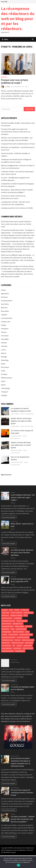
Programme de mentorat (9, 637)
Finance (4, 332)
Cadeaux (4, 315)
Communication (7, 318)
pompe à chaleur (13, 635)
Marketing (5, 360)
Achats (3, 290)
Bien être (4, 308)
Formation (5, 336)
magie (12, 629)
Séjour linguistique (7, 648)
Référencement (7, 378)
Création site (6, 322)
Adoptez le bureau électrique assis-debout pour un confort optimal (21, 445)
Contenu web (6, 613)
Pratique (4, 374)
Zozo (8, 87)
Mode (3, 364)
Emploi (4, 325)
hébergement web (18, 624)
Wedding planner (20, 651)
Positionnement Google (26, 635)
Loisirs (3, 350)
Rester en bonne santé (28, 640)
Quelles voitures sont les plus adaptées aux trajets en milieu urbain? (21, 421)
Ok (18, 865)
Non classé (5, 367)
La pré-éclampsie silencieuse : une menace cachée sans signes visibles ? (23, 497)
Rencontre (17, 640)
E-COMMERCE (18, 618)
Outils (3, 371)
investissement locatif (8, 626)
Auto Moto (5, 304)
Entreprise (5, 329)
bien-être (17, 610)
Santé (3, 381)
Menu (5, 39)
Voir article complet (9, 517)
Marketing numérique (18, 632)
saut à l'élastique (6, 646)
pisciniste (4, 635)
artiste (11, 610)
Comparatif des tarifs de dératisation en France (18, 144)
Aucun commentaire (27, 414)
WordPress (7, 852)
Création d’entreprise (16, 613)
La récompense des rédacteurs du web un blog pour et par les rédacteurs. (18, 18)
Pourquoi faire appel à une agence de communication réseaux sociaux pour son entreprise (16, 132)
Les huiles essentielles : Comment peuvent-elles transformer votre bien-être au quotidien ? (23, 819)
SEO (14, 646)
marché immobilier (21, 629)
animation (5, 610)
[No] (34, 862)
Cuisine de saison (28, 613)
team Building (17, 648)
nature (27, 632)
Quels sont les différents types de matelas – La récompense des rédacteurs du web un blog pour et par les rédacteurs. (18, 258)
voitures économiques (8, 651)
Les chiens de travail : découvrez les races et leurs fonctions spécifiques (22, 553)
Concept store (25, 610)
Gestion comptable (22, 621)
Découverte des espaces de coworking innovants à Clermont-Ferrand (22, 793)
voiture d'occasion (28, 648)
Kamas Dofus (5, 629)
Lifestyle (4, 77)
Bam (14, 852)
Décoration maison (7, 618)
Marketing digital (6, 632)
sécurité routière (28, 646)
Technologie (5, 388)
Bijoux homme (6, 475)
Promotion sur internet (23, 637)
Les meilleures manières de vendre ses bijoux (17, 238)
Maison (4, 353)
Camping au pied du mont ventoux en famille (17, 208)
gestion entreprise (7, 624)
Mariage (4, 357)
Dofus (26, 615)
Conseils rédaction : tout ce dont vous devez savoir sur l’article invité (16, 224)
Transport (5, 392)
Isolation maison (19, 626)
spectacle (19, 646)
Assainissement (7, 301)
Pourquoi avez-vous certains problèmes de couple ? (15, 81)
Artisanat (4, 297)
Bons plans (5, 311)
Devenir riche (5, 615)
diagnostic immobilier (16, 615)
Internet (4, 343)
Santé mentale (29, 643)
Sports (3, 385)
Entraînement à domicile (8, 621)
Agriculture (5, 294)
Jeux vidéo (29, 626)
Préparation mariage (7, 640)
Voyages (4, 395)
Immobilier (5, 339)
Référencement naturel (17, 643)
